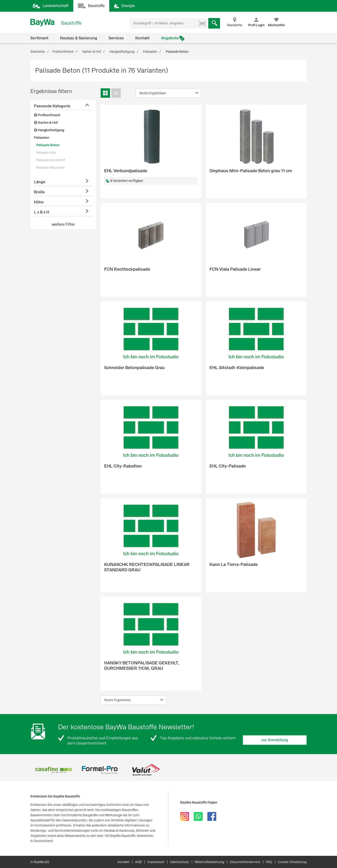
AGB (138, 862)
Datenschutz (180, 862)
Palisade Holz (46, 153)
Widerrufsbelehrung (209, 862)
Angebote (170, 38)
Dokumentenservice (245, 862)
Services (116, 38)
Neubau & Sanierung (79, 38)
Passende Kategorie (52, 106)
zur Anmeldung (275, 740)
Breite (39, 192)
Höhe (39, 202)
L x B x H (42, 212)
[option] (53, 770)
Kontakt (142, 38)
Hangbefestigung (49, 130)
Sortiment (39, 38)
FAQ (269, 862)
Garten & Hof (46, 123)
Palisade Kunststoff (51, 160)
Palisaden (42, 138)
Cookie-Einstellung (292, 862)
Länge (40, 182)
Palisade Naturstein (51, 168)
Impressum (156, 862)
